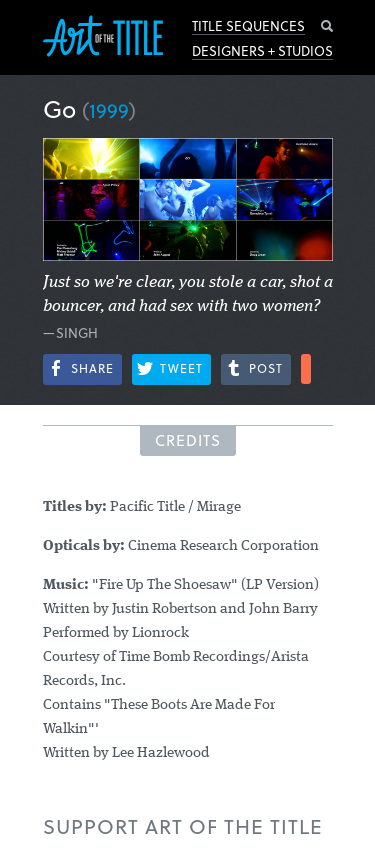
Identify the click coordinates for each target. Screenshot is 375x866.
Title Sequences (248, 26)
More (306, 369)
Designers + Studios (262, 51)
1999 (109, 110)
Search (327, 26)
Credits (188, 440)
